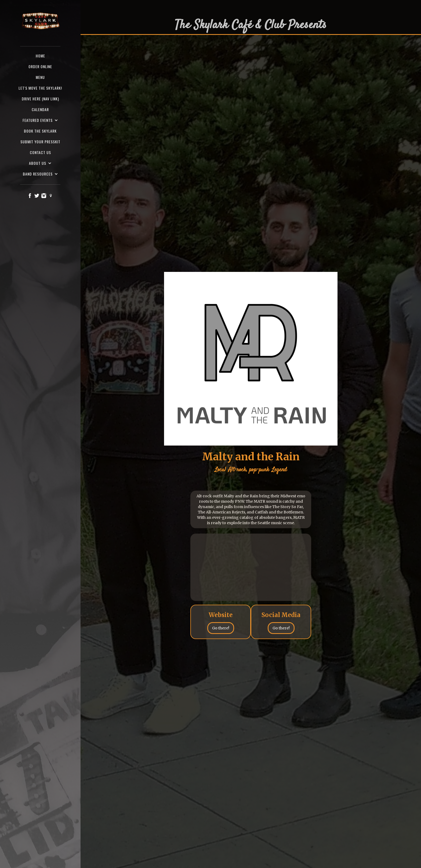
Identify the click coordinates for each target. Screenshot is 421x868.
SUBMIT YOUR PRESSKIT (40, 142)
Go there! (221, 628)
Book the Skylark (40, 131)
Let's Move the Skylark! (40, 88)
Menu (40, 77)
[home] (40, 21)
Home (40, 56)
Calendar (40, 109)
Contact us (40, 152)
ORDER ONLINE (40, 66)
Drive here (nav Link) (40, 99)
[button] (40, 120)
